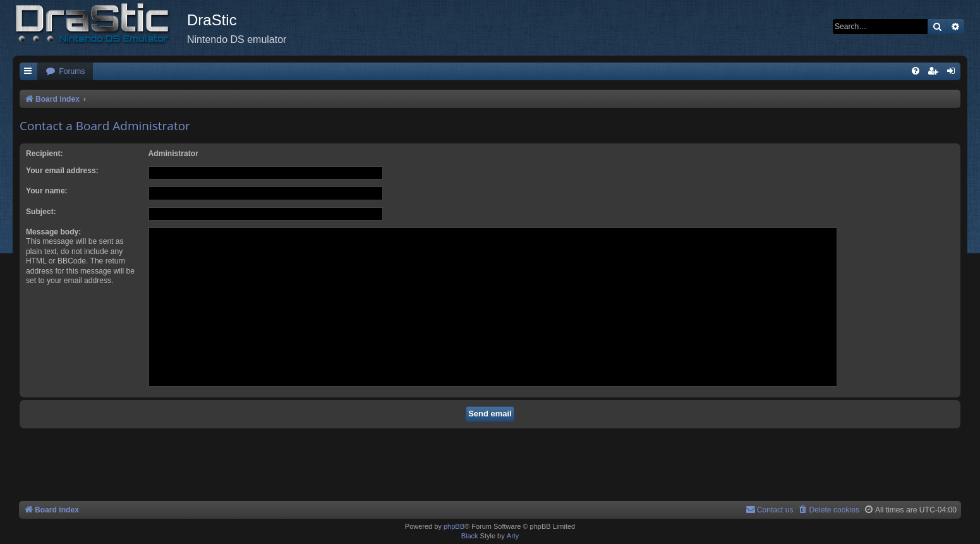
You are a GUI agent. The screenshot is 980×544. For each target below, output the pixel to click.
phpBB (454, 526)
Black (470, 536)
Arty (513, 536)
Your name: (47, 191)
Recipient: (44, 154)
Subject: (41, 212)
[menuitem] (65, 72)
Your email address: (62, 171)
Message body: (53, 232)
